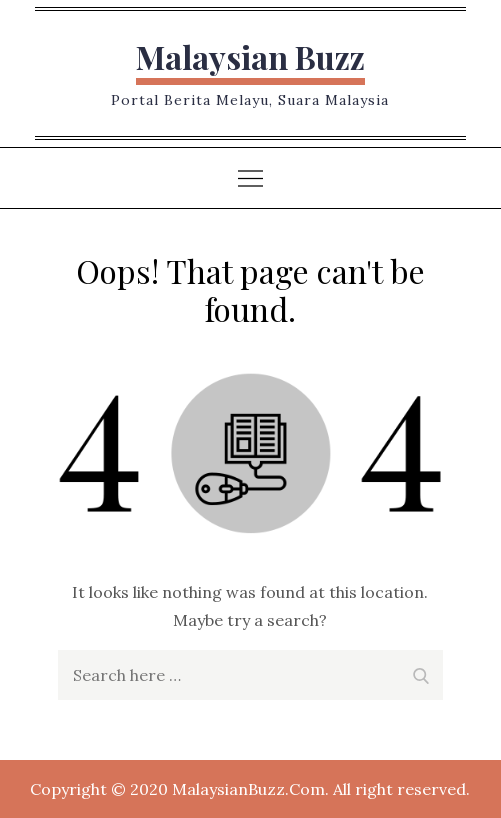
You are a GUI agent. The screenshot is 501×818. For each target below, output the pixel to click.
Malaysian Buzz (250, 56)
